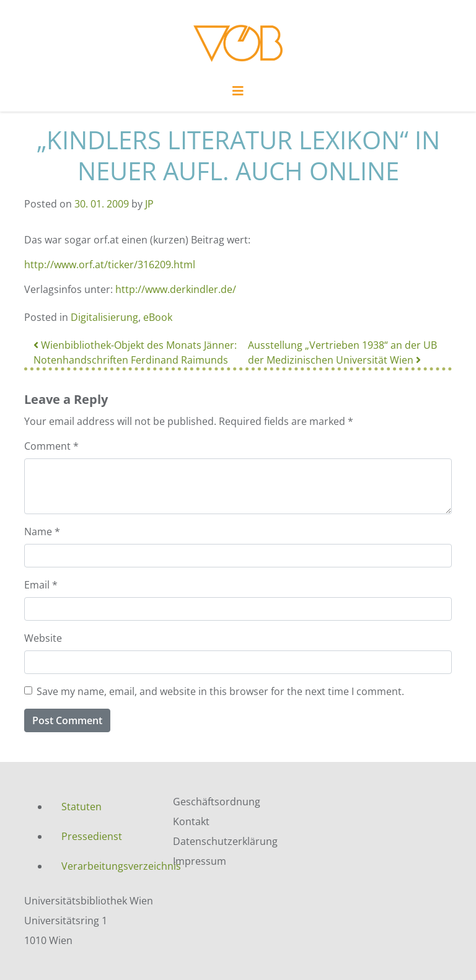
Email (41, 585)
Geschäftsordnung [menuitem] (217, 802)
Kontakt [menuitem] (191, 821)
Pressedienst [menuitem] (92, 836)
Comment (51, 446)
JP (149, 204)
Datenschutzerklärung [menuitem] (225, 841)
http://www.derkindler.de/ (176, 289)
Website (43, 638)
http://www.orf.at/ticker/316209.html (110, 265)
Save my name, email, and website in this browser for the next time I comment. (220, 691)
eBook (158, 317)
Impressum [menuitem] (200, 861)
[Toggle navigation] (238, 94)
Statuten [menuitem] (82, 807)
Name (42, 532)
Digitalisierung (104, 317)
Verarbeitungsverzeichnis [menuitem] (108, 866)
